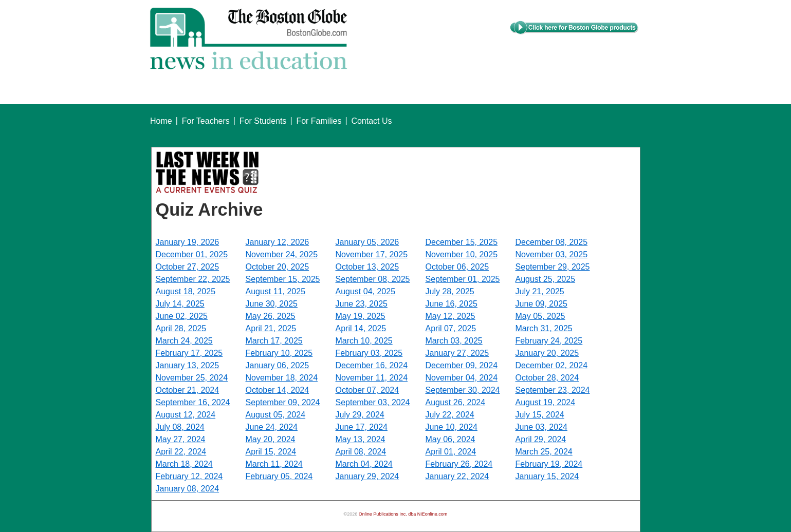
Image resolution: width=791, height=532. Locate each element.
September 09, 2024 (283, 402)
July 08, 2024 (180, 427)
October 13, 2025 (367, 267)
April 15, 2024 (271, 452)
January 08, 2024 (188, 489)
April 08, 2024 (361, 452)
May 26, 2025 (271, 316)
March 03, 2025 (454, 341)
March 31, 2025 (544, 328)
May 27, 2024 (181, 439)
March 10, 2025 (364, 341)
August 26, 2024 (456, 402)
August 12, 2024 (186, 415)
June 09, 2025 (541, 304)
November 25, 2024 (192, 378)
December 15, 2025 (462, 242)
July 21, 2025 (540, 291)
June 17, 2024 (362, 427)
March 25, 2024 (544, 452)
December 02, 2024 (552, 365)
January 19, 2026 (188, 242)
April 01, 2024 (451, 452)
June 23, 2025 (362, 304)
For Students (263, 121)
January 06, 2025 (278, 365)
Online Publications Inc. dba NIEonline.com (403, 514)
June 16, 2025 (452, 304)
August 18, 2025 (186, 291)
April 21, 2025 (271, 328)
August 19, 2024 (546, 402)
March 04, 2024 (364, 464)
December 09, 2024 (462, 365)
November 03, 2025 (552, 254)
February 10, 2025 (279, 353)
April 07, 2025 (451, 328)
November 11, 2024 (372, 378)
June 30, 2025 (272, 304)
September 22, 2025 (193, 279)
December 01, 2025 (192, 254)
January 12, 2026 (278, 242)
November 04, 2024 (462, 378)
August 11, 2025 (276, 291)
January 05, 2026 (367, 242)
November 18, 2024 (282, 378)
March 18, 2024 (184, 464)
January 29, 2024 (367, 476)
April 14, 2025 (361, 328)
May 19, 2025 (361, 316)
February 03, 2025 (369, 353)
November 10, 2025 (462, 254)
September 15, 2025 (283, 279)
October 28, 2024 (547, 378)
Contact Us (371, 121)
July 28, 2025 (450, 291)
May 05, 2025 (540, 316)
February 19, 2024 (549, 464)
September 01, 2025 (463, 279)
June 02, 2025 (182, 316)
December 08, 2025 (552, 242)
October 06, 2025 (457, 267)
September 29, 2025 (553, 267)
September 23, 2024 (553, 390)
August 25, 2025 (546, 279)
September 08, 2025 (373, 279)
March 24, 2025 (184, 341)
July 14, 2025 (180, 304)
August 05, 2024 (276, 415)
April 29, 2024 (541, 439)
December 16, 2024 (372, 365)
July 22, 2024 (450, 415)
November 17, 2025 (372, 254)
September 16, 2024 (193, 402)
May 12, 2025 (450, 316)
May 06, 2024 (450, 439)
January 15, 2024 (547, 476)
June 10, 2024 (452, 427)
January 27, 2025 (457, 353)
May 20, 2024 (271, 439)
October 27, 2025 (188, 267)
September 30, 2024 (463, 390)
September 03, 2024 (373, 402)
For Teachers (206, 121)
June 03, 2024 (541, 427)
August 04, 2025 (366, 291)
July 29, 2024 (360, 415)
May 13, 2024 (361, 439)
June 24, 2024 (272, 427)
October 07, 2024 (367, 390)
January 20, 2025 (547, 353)
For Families (319, 121)
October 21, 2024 (188, 390)
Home (161, 121)
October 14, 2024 (278, 390)
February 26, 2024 (459, 464)
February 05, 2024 (279, 476)
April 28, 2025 (181, 328)
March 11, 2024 (274, 464)
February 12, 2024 (189, 476)
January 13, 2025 (188, 365)
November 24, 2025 (282, 254)
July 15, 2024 (540, 415)
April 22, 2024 (181, 452)
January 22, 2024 (457, 476)
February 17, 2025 (189, 353)
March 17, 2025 (274, 341)
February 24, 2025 (549, 341)
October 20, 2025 (278, 267)
